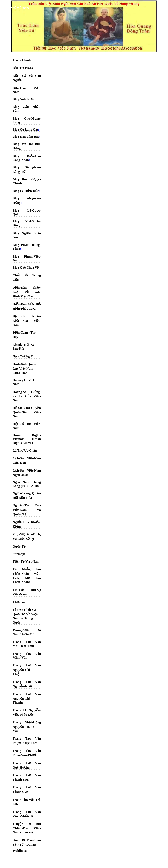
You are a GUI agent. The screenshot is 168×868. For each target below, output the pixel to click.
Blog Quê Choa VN (26, 268)
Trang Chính (22, 60)
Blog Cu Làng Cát (25, 129)
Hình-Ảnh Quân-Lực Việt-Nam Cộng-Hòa (25, 369)
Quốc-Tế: (20, 547)
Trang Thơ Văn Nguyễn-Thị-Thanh (27, 698)
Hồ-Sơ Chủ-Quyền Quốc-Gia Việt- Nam (27, 412)
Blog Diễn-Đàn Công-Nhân (27, 158)
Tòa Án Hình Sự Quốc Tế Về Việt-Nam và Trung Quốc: (25, 616)
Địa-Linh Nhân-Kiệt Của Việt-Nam (27, 320)
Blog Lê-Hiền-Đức (26, 191)
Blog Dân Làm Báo (26, 137)
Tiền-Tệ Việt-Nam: (27, 562)
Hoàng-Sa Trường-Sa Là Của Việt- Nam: (27, 396)
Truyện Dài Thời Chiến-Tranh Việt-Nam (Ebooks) (27, 828)
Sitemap (18, 554)
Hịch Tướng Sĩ (23, 356)
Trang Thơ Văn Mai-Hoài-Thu (27, 644)
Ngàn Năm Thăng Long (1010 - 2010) (27, 484)
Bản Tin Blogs (23, 68)
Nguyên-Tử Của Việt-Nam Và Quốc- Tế (27, 510)
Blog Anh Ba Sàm (25, 99)
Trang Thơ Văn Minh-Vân (27, 656)
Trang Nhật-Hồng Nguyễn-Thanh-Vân (27, 726)
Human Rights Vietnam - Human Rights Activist (27, 439)
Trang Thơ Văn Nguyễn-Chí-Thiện (27, 670)
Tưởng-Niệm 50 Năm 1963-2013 (27, 632)
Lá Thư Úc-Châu (25, 450)
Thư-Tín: (19, 602)
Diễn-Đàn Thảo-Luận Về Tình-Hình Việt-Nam (27, 292)
